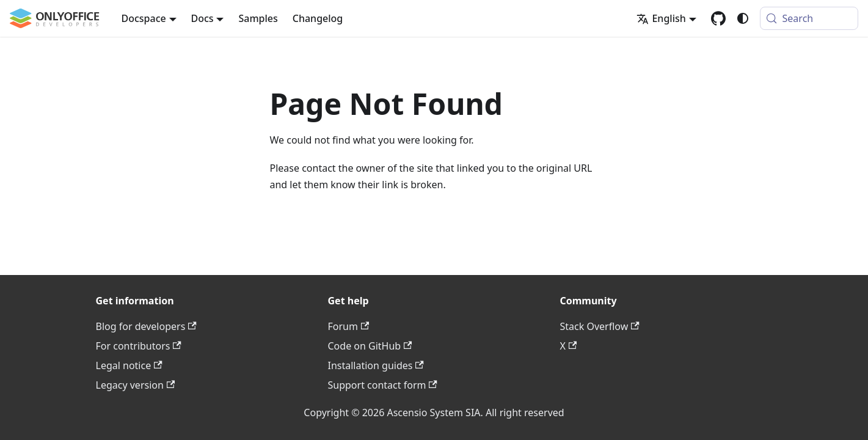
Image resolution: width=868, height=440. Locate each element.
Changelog (318, 18)
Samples (258, 18)
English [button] (661, 18)
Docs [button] (202, 18)
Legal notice (129, 365)
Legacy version (136, 385)
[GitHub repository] (718, 18)
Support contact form (383, 385)
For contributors (139, 346)
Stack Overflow (600, 326)
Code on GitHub (370, 346)
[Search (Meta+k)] (809, 18)
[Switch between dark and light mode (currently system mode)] (743, 18)
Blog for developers (146, 326)
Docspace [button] (144, 18)
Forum (349, 326)
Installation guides (376, 365)
